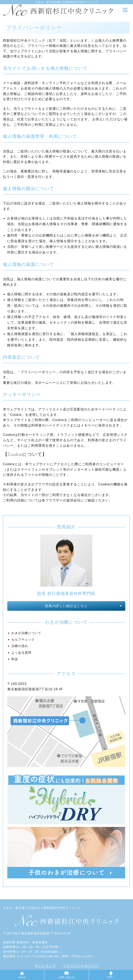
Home (22, 975)
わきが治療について (26, 633)
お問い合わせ (66, 975)
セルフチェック (23, 639)
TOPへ (111, 975)
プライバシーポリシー (81, 966)
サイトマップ (45, 966)
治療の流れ (20, 646)
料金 (15, 659)
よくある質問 (21, 653)
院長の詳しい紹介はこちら (66, 606)
